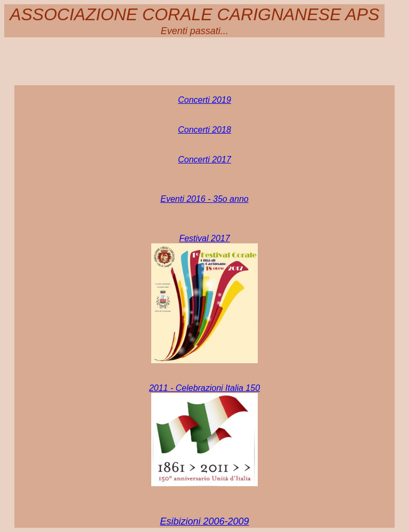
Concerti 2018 (204, 130)
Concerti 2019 (204, 100)
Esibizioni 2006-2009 (204, 521)
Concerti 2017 (204, 159)
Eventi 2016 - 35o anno (204, 199)
